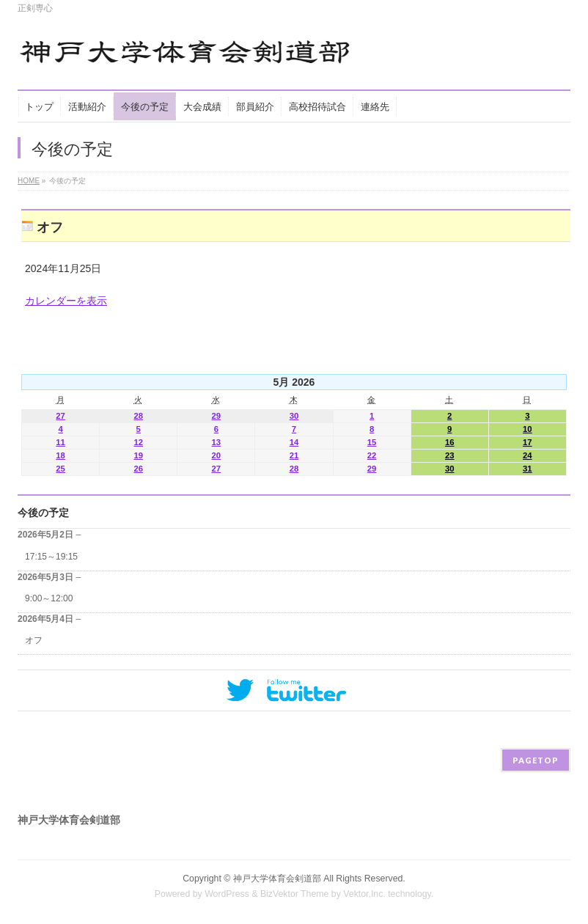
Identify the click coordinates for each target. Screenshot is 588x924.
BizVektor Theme (295, 894)
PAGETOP (536, 760)
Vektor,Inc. (364, 894)
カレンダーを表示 (66, 301)
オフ (34, 640)
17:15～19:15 (51, 557)
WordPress (227, 894)
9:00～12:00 (49, 598)
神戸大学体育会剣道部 (277, 879)
